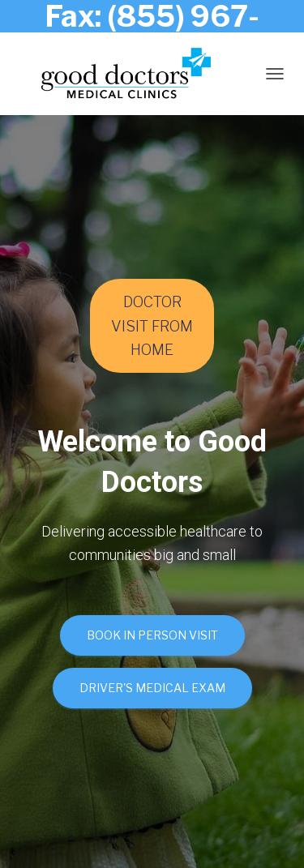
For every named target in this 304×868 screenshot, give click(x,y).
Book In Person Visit (152, 635)
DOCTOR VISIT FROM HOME (152, 325)
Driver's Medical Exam (152, 688)
